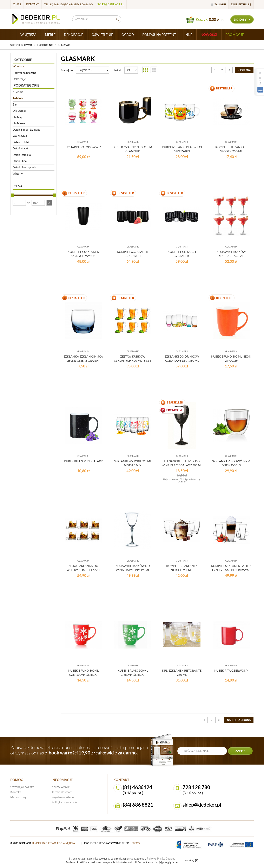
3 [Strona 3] (229, 70)
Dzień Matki (20, 148)
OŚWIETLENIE (102, 35)
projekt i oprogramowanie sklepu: (112, 843)
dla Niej (18, 117)
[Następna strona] (244, 70)
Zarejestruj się (241, 4)
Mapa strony (18, 797)
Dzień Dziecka (22, 155)
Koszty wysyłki (61, 787)
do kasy (242, 20)
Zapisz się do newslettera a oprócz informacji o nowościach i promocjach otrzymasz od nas (79, 750)
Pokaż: (118, 70)
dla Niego (19, 123)
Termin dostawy (62, 792)
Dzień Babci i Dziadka (26, 130)
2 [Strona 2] (222, 70)
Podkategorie (26, 85)
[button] (49, 203)
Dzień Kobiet (21, 142)
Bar (15, 104)
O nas (17, 4)
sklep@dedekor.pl (111, 4)
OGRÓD (128, 35)
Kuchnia (18, 92)
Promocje (235, 35)
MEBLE (50, 35)
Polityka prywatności (65, 802)
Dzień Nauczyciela (24, 167)
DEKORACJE (74, 35)
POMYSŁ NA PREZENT (159, 35)
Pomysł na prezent (24, 73)
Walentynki (20, 136)
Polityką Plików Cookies (161, 859)
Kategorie (23, 60)
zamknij (192, 860)
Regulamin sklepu (63, 797)
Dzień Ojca (20, 161)
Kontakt (33, 4)
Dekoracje (19, 79)
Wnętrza (18, 66)
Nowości (209, 35)
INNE (188, 35)
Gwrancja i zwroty (22, 787)
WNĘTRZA (28, 35)
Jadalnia (18, 98)
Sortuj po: (67, 70)
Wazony (18, 174)
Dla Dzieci (19, 111)
